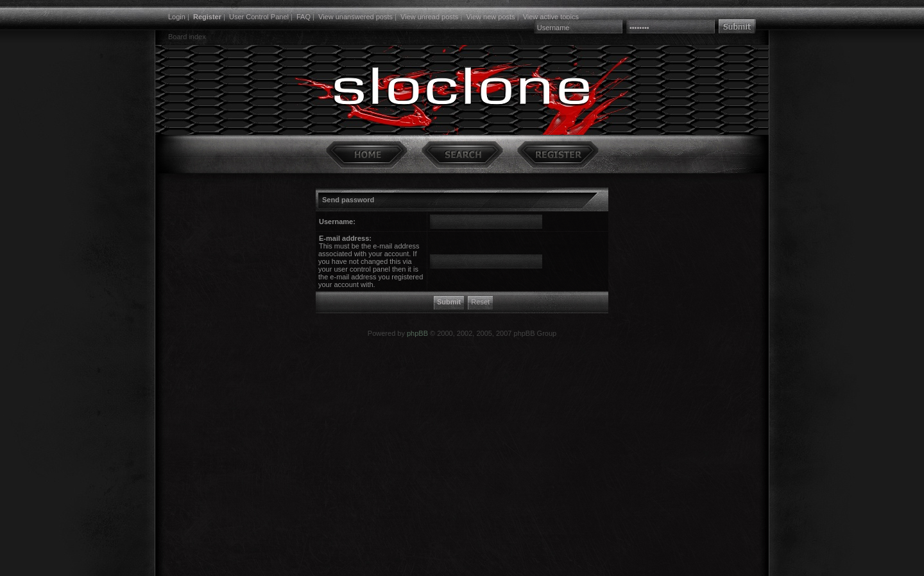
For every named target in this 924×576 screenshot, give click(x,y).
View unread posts (429, 17)
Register (207, 17)
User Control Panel (259, 17)
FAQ (304, 17)
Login (177, 17)
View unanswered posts (355, 17)
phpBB (417, 333)
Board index (187, 37)
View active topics (551, 17)
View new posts (490, 17)
